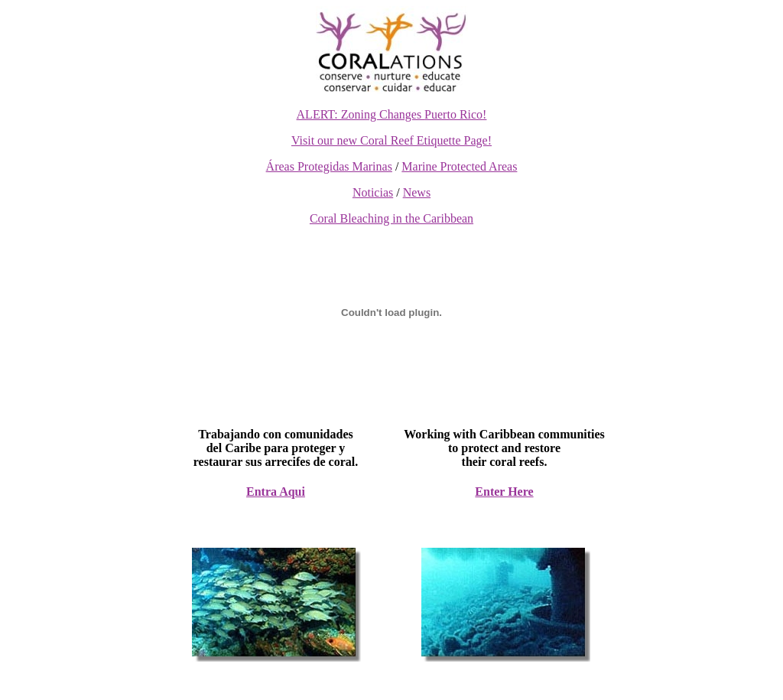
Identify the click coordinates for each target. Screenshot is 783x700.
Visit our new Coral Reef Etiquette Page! (391, 140)
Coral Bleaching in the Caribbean (391, 218)
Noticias (373, 192)
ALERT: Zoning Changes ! (392, 114)
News (417, 192)
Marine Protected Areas (459, 166)
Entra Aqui (276, 492)
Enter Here (504, 492)
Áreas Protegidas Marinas (329, 166)
